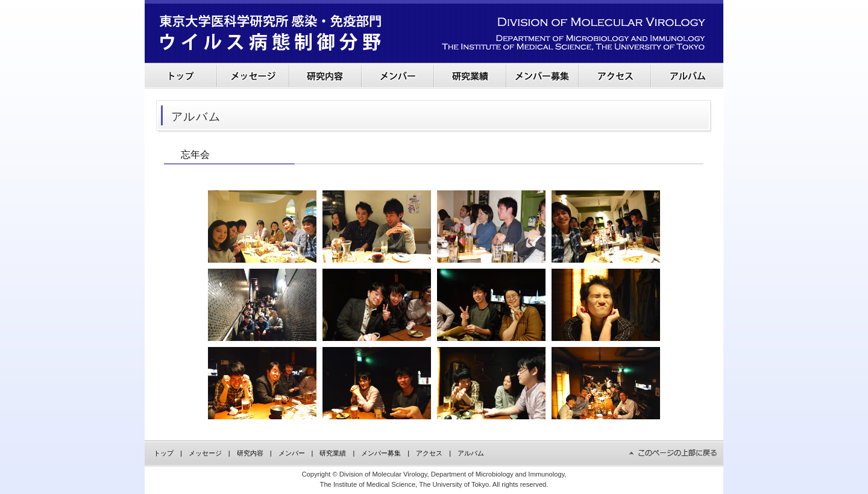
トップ (164, 453)
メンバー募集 (381, 453)
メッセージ (205, 453)
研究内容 (250, 453)
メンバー (292, 453)
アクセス (429, 453)
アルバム (471, 453)
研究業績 (333, 453)
